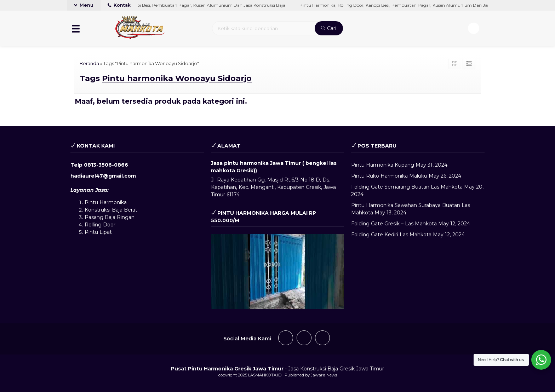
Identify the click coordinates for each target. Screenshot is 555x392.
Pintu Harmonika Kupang (383, 165)
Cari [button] (329, 28)
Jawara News (324, 375)
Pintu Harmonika (106, 202)
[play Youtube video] (278, 272)
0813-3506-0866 (106, 165)
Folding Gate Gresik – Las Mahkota (394, 224)
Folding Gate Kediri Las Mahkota (391, 235)
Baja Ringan (120, 217)
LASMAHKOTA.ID (265, 375)
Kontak (119, 5)
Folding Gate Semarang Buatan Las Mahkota (407, 187)
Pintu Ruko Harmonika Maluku (389, 176)
